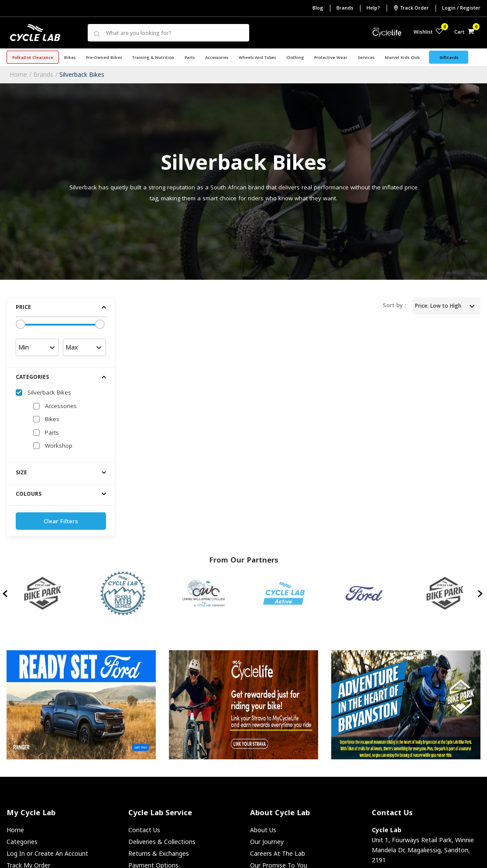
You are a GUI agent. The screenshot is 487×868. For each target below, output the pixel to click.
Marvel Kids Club (402, 58)
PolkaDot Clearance (33, 58)
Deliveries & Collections (162, 842)
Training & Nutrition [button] (153, 58)
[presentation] (6, 594)
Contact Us (144, 830)
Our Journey (267, 842)
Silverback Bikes (82, 74)
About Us (263, 830)
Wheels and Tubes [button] (257, 58)
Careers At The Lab (278, 853)
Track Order (411, 8)
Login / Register (461, 9)
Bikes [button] (70, 58)
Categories (22, 842)
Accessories (61, 407)
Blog (318, 9)
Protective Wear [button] (331, 58)
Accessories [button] (217, 58)
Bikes (52, 420)
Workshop (59, 446)
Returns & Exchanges (159, 853)
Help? (373, 9)
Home (18, 74)
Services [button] (366, 58)
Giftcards (449, 58)
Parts (52, 433)
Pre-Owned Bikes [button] (104, 58)
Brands (345, 9)
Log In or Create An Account (47, 853)
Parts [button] (190, 58)
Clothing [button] (295, 58)
